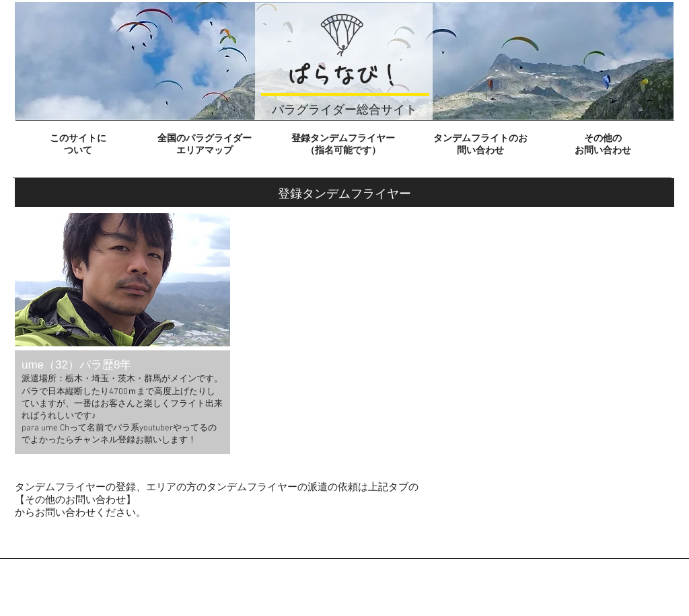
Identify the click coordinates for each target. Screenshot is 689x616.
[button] (122, 334)
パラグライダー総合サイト (344, 109)
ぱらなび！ (344, 75)
